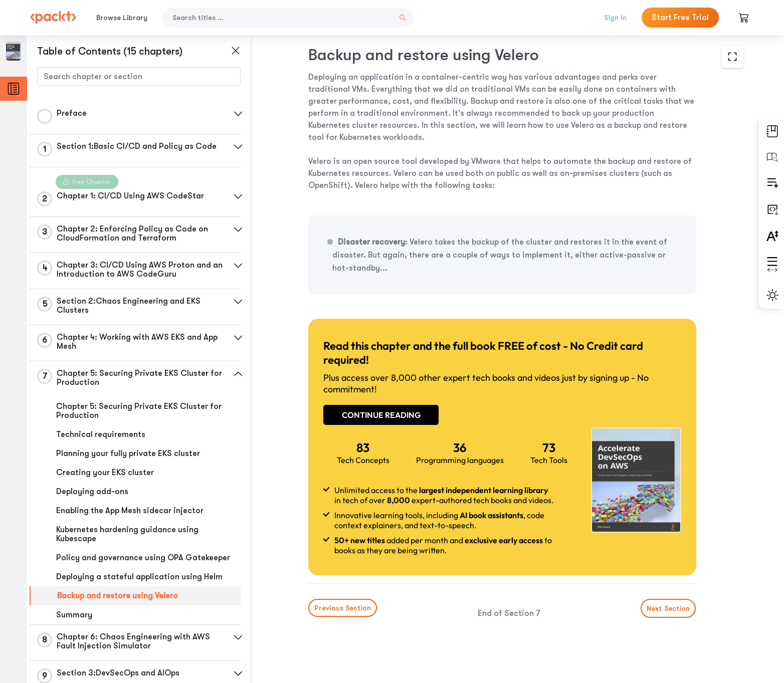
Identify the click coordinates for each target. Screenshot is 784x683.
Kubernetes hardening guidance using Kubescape (127, 534)
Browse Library (122, 18)
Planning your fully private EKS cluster (128, 453)
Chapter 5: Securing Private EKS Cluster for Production (139, 411)
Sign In (615, 18)
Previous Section (343, 608)
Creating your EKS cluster (105, 473)
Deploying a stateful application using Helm (139, 577)
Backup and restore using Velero (118, 596)
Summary (74, 615)
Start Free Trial (680, 18)
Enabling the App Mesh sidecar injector (130, 511)
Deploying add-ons (92, 492)
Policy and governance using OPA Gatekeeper (143, 558)
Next (669, 608)
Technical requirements (101, 434)
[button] (238, 114)
